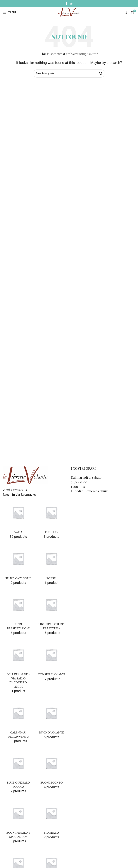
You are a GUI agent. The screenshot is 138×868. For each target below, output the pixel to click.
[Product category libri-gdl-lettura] (52, 613)
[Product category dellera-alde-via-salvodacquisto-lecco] (18, 667)
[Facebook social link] (67, 3)
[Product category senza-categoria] (18, 565)
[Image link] (25, 475)
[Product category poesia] (52, 565)
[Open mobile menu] (9, 12)
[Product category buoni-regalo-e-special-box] (18, 822)
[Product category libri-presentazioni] (18, 613)
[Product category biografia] (52, 820)
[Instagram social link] (71, 3)
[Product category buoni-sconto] (52, 769)
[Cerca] (125, 12)
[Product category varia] (18, 519)
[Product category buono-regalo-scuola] (18, 771)
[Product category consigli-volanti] (52, 661)
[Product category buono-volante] (52, 719)
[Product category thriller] (52, 519)
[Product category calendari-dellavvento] (18, 721)
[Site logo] (69, 12)
